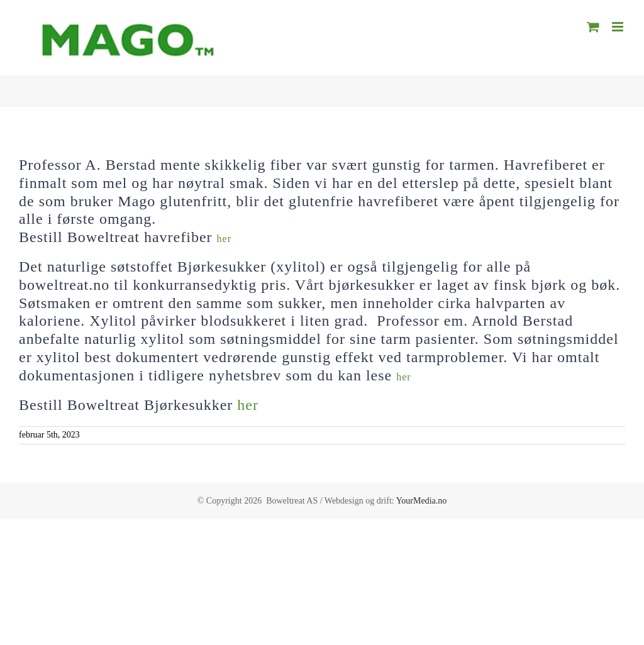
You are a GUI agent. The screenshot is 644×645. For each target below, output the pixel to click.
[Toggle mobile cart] (593, 27)
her (224, 239)
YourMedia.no (422, 501)
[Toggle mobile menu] (619, 27)
